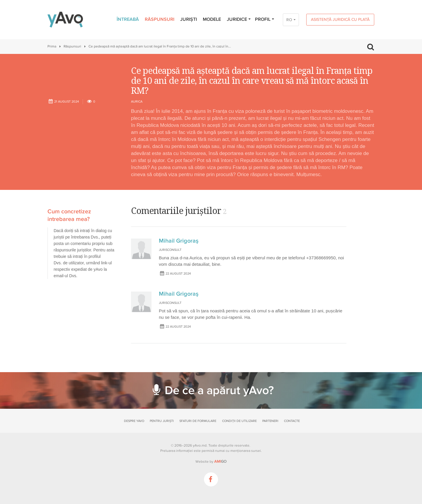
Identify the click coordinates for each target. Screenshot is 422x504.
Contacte (292, 421)
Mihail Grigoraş (179, 241)
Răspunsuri (160, 19)
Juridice (239, 19)
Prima (52, 46)
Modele (212, 19)
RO (289, 20)
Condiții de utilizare (239, 421)
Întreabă (128, 19)
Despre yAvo (134, 421)
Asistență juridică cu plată (340, 19)
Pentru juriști (162, 421)
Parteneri (270, 421)
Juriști (189, 19)
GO (220, 462)
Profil (265, 19)
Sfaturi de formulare (198, 421)
